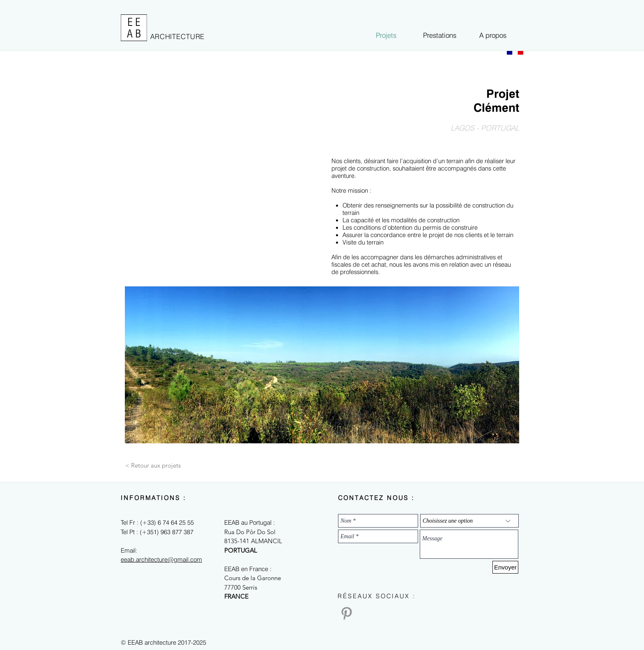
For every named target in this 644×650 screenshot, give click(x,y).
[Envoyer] (505, 567)
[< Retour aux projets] (153, 465)
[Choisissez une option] (469, 521)
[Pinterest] (347, 613)
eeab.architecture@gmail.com (161, 560)
